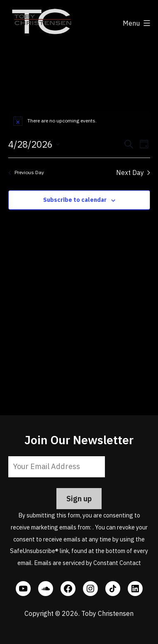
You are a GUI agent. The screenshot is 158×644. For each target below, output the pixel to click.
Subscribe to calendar (75, 200)
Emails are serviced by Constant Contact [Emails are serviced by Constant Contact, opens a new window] (88, 563)
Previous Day (26, 172)
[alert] (79, 121)
